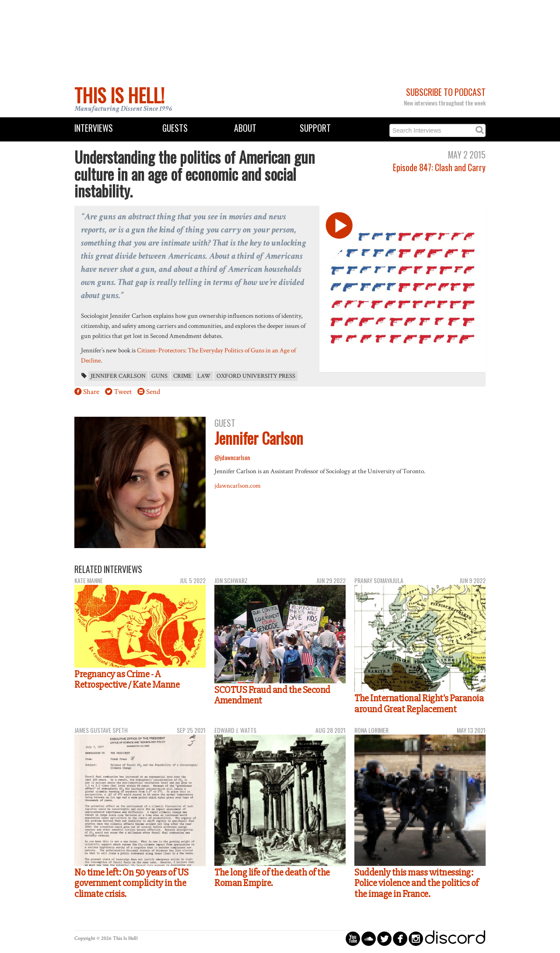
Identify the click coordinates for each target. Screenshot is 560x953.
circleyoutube (353, 938)
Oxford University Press (256, 376)
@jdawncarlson (232, 457)
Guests (175, 128)
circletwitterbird (384, 938)
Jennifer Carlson (118, 376)
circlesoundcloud (369, 938)
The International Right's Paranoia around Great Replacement (419, 704)
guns (159, 376)
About (245, 128)
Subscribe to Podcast (446, 92)
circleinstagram (416, 938)
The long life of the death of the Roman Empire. (272, 878)
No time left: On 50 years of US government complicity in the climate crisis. (131, 883)
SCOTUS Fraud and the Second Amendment (272, 695)
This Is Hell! (119, 95)
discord (455, 938)
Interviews (94, 128)
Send (153, 392)
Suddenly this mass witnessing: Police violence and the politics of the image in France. (416, 883)
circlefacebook (400, 938)
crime (182, 376)
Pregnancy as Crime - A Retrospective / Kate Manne (127, 680)
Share (91, 392)
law (204, 376)
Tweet (123, 392)
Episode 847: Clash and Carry (439, 167)
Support (315, 128)
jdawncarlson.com (238, 485)
